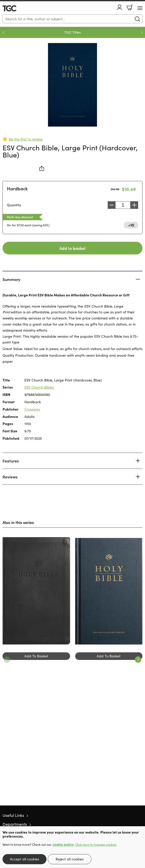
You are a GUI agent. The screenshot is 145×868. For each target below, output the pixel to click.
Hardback (17, 188)
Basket (130, 8)
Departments (15, 824)
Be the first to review (26, 139)
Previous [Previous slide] (3, 32)
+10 (131, 225)
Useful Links (13, 815)
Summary (11, 279)
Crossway (32, 409)
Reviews (10, 477)
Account (120, 7)
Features (11, 461)
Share (42, 168)
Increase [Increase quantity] (134, 205)
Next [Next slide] (142, 32)
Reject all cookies (70, 859)
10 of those (17, 8)
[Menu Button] (140, 8)
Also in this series (18, 522)
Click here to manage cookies (96, 844)
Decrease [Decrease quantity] (111, 205)
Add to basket (72, 248)
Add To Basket (36, 656)
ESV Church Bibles (39, 387)
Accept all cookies (25, 859)
